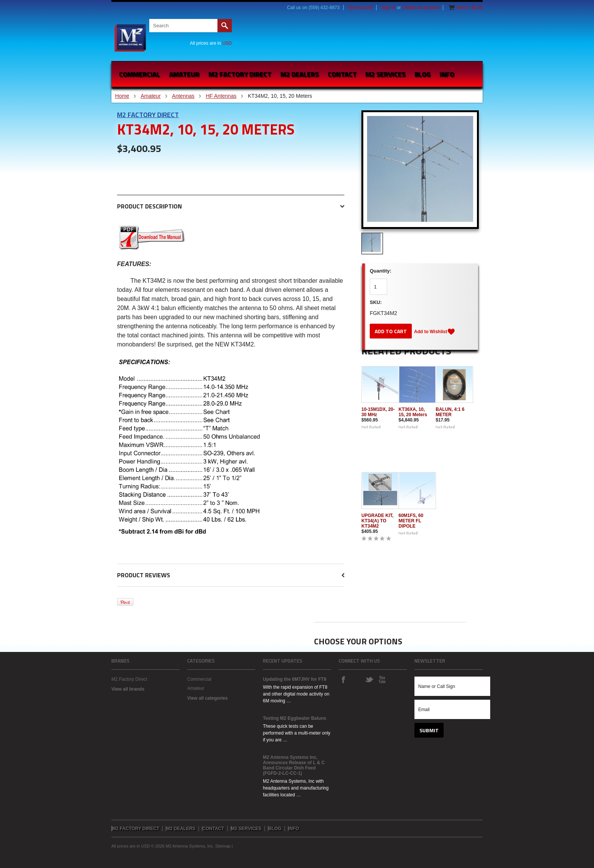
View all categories (207, 698)
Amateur (184, 74)
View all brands (128, 689)
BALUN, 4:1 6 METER (450, 412)
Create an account (420, 8)
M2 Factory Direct (148, 115)
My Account (361, 8)
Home (122, 96)
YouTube (382, 679)
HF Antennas (221, 96)
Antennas (183, 96)
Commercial (139, 74)
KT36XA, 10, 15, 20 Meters (413, 412)
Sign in (388, 8)
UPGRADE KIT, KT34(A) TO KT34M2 (378, 521)
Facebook (343, 679)
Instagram (356, 679)
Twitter (369, 679)
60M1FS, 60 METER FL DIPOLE (411, 521)
